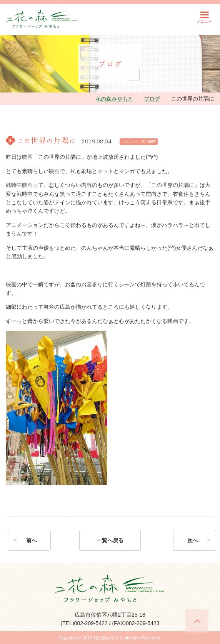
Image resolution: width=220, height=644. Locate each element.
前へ (32, 540)
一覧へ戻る (110, 540)
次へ (193, 540)
